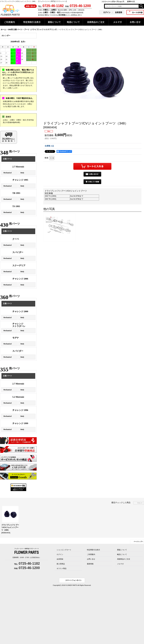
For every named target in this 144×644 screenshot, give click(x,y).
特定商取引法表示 (93, 550)
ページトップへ (138, 542)
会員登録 (119, 12)
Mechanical (7, 173)
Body (22, 173)
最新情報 (90, 564)
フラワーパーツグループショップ (113, 2)
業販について (122, 550)
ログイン (107, 12)
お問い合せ (91, 559)
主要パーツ (7, 159)
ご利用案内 (91, 554)
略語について (122, 554)
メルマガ (120, 564)
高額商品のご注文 (124, 559)
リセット (140, 503)
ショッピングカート (64, 550)
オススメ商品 (62, 568)
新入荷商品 (61, 564)
